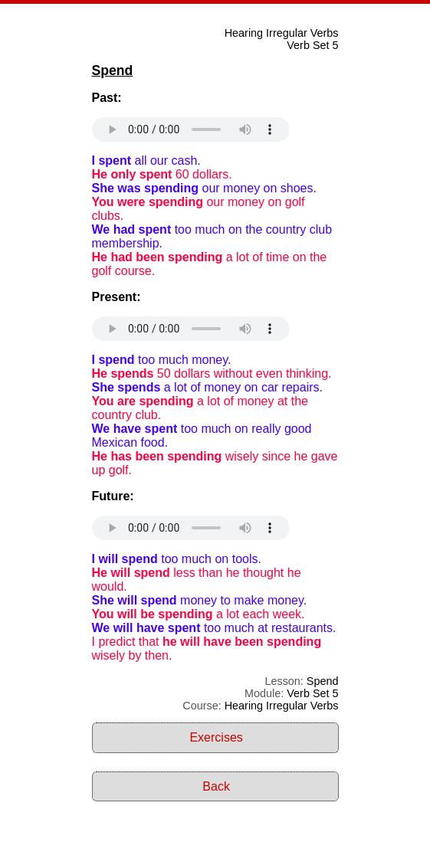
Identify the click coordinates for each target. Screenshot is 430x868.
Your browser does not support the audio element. (191, 129)
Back (216, 786)
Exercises (216, 737)
